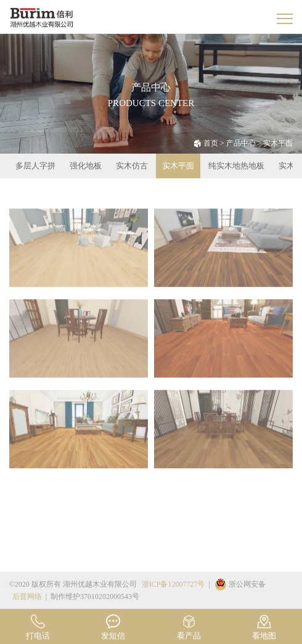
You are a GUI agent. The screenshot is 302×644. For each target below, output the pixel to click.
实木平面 (278, 143)
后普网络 (27, 597)
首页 (211, 143)
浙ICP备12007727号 (173, 584)
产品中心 (241, 143)
